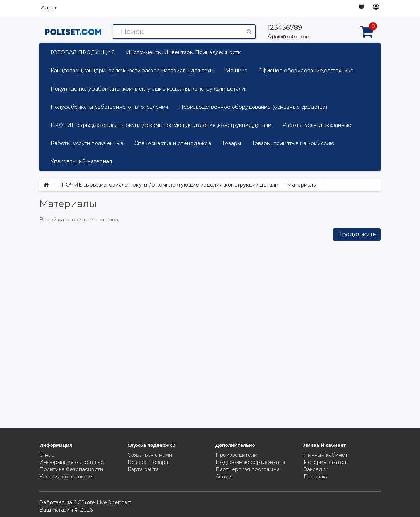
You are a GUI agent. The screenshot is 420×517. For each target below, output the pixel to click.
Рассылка (316, 477)
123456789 (285, 28)
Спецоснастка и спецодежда (173, 143)
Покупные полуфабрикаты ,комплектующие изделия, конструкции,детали (148, 89)
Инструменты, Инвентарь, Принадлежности (184, 52)
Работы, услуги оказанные (317, 125)
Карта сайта (143, 469)
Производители (236, 455)
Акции (224, 477)
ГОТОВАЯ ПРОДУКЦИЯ (83, 52)
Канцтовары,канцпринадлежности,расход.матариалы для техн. (132, 71)
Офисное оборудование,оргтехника (306, 71)
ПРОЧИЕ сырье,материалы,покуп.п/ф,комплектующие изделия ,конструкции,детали (161, 125)
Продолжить (357, 234)
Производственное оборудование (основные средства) (253, 107)
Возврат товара (148, 462)
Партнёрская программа (248, 469)
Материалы (302, 185)
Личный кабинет (326, 455)
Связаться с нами (150, 455)
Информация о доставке (72, 462)
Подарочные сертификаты (250, 462)
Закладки (316, 469)
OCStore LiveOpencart (102, 502)
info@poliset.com (289, 37)
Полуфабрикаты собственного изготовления (109, 107)
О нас (47, 455)
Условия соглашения (66, 477)
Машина (236, 71)
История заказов (326, 462)
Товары (231, 143)
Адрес (49, 8)
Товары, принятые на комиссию (293, 143)
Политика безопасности (71, 469)
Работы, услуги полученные (87, 143)
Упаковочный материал (81, 161)
